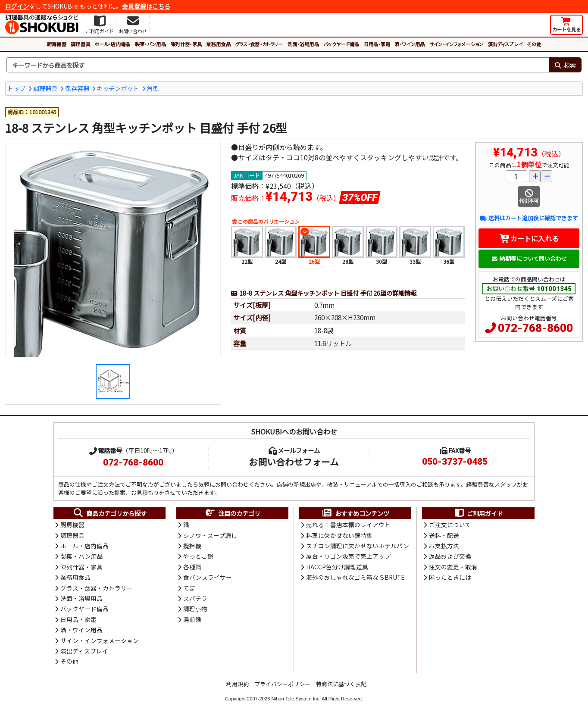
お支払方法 (444, 546)
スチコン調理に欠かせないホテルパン (358, 546)
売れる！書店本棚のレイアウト (348, 525)
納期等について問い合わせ (529, 258)
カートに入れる (529, 238)
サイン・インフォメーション (456, 44)
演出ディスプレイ (505, 44)
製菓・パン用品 (150, 44)
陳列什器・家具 (186, 44)
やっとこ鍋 (198, 556)
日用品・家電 (377, 44)
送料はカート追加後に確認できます (529, 218)
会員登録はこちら (146, 6)
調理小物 (195, 609)
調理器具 (80, 44)
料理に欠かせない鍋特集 (339, 535)
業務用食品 (218, 44)
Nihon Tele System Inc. (296, 699)
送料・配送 (444, 535)
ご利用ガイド (478, 513)
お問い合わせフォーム (294, 462)
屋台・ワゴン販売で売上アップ (348, 556)
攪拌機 (192, 546)
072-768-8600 (535, 328)
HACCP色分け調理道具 (337, 567)
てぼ (189, 588)
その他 (534, 44)
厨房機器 (57, 44)
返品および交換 (450, 556)
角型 (153, 88)
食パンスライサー (208, 577)
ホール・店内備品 (113, 44)
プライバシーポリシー (282, 684)
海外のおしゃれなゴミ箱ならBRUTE (355, 577)
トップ (16, 88)
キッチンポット (118, 88)
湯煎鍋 (192, 619)
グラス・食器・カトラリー (259, 44)
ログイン (17, 6)
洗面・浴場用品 (303, 44)
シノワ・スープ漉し (210, 535)
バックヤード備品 (341, 44)
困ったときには (450, 577)
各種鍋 (192, 567)
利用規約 (238, 684)
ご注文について (450, 525)
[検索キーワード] (278, 65)
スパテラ (195, 598)
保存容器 (77, 88)
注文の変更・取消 (453, 567)
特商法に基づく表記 (341, 684)
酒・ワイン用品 (410, 44)
